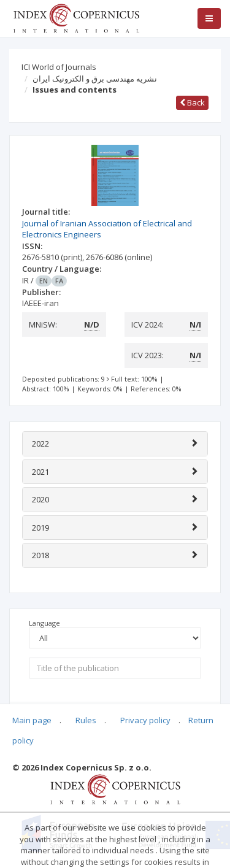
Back (192, 102)
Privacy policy (145, 720)
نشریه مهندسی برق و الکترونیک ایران (95, 79)
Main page (32, 720)
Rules (86, 720)
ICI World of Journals (59, 67)
